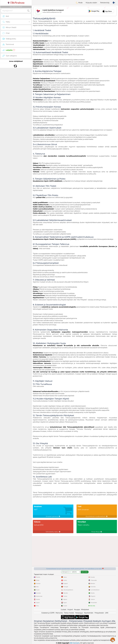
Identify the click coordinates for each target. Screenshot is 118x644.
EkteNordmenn (16, 3)
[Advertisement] (75, 11)
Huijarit (70, 610)
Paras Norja (97, 532)
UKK (107, 613)
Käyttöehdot (89, 613)
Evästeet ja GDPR (48, 613)
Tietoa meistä (69, 613)
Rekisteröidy (105, 3)
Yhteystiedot (99, 613)
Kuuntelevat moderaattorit (97, 516)
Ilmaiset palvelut (53, 516)
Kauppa (77, 610)
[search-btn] (28, 11)
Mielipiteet (85, 610)
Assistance (113, 640)
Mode (79, 3)
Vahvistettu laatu (53, 532)
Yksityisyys (79, 613)
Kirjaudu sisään (91, 3)
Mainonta (59, 613)
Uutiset (64, 610)
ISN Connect (75, 643)
